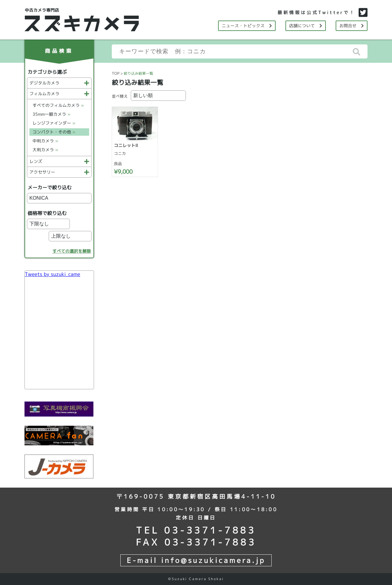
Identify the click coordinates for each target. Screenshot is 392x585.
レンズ (59, 161)
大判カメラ (45, 150)
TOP (116, 73)
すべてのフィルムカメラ (58, 105)
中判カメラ (45, 141)
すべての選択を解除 (72, 251)
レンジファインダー (54, 123)
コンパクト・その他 (54, 132)
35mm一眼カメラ (51, 114)
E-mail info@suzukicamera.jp (196, 560)
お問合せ (352, 26)
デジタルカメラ (59, 83)
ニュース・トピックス (247, 26)
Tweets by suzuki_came (53, 274)
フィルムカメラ (59, 94)
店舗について (306, 26)
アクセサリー (59, 172)
